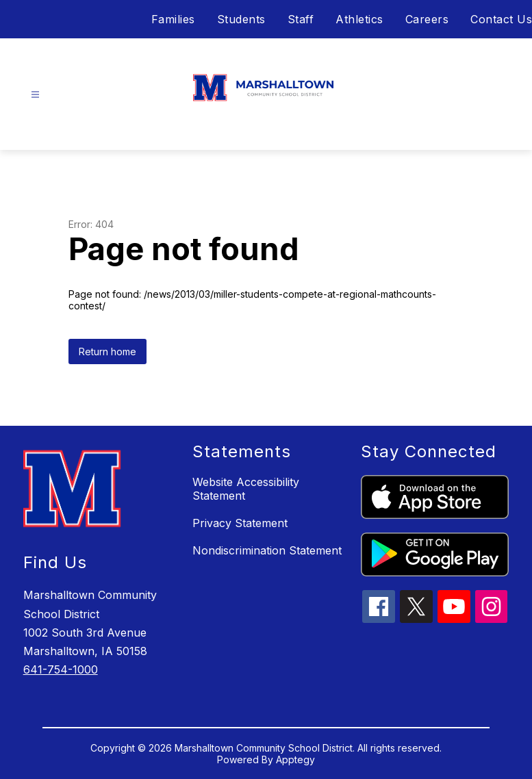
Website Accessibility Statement (246, 489)
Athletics (359, 19)
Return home (107, 352)
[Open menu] (35, 95)
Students (241, 19)
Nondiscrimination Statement (267, 550)
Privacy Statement (240, 523)
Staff (301, 19)
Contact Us (501, 19)
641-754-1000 (61, 669)
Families (173, 19)
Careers (427, 19)
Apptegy (295, 759)
